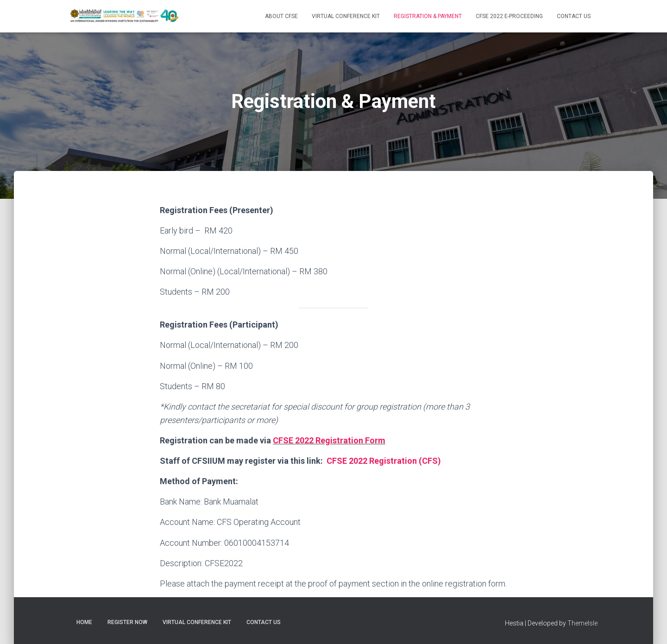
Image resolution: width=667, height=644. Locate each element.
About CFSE (281, 16)
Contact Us (574, 16)
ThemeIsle (582, 623)
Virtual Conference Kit (346, 16)
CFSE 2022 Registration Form (329, 440)
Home (84, 622)
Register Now (127, 622)
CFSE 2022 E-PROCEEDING (509, 16)
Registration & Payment (428, 16)
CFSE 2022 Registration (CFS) (384, 461)
